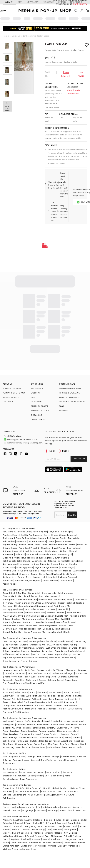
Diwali (6, 807)
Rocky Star (8, 538)
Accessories (70, 702)
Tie (16, 712)
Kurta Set (81, 757)
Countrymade (49, 593)
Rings (46, 721)
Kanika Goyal (67, 567)
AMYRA (77, 654)
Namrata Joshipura (30, 564)
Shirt (47, 776)
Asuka (70, 599)
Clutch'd (24, 645)
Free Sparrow (48, 791)
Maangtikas (9, 725)
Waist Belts (66, 741)
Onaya (51, 541)
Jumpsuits (73, 677)
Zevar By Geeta (11, 648)
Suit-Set (16, 699)
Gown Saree (71, 680)
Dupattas (19, 680)
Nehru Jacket (21, 692)
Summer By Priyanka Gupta (52, 538)
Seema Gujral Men (48, 626)
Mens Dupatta (44, 702)
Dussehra (78, 807)
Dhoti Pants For (48, 760)
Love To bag (80, 641)
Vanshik (55, 596)
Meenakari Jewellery (45, 728)
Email (50, 451)
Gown (8, 673)
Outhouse (35, 645)
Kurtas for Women (55, 670)
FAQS (62, 406)
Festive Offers (39, 683)
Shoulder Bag (78, 744)
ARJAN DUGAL (10, 616)
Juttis (12, 741)
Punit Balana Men (62, 606)
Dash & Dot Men (19, 593)
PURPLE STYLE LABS (12, 388)
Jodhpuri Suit (72, 699)
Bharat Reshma (66, 603)
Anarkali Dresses (21, 760)
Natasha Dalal (24, 532)
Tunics (47, 673)
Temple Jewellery (48, 731)
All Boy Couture (36, 795)
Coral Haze (48, 654)
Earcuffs (31, 725)
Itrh (44, 577)
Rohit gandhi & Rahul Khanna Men (20, 599)
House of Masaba (63, 571)
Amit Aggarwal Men (13, 609)
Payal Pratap (59, 548)
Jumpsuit (57, 702)
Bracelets (37, 721)
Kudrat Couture (12, 619)
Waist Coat (9, 696)
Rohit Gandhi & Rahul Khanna (41, 554)
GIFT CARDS (36, 402)
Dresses (82, 670)
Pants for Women (13, 677)
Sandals (77, 737)
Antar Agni (66, 532)
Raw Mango (9, 532)
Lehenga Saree (56, 680)
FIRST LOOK (8, 402)
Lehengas (7, 670)
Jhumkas (65, 734)
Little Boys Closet (76, 788)
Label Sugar (56, 44)
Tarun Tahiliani (28, 558)
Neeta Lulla (76, 561)
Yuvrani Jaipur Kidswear (27, 791)
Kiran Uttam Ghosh (38, 545)
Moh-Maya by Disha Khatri (42, 641)
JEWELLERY (33, 2)
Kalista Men (62, 616)
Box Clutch (22, 747)
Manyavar (22, 541)
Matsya (25, 574)
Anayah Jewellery (31, 651)
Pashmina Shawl (37, 747)
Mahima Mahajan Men (33, 619)
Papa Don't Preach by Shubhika (35, 548)
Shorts (68, 696)
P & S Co (20, 788)
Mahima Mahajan (58, 545)
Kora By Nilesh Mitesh (59, 632)
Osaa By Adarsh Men (26, 538)
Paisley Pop (54, 658)
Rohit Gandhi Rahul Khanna (17, 561)
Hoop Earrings (10, 737)
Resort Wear (30, 677)
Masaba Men (53, 619)
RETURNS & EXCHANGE (69, 393)
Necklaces (8, 721)
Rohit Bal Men (45, 599)
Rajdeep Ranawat (12, 551)
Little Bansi (32, 788)
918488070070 (80, 4)
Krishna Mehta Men (25, 606)
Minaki (83, 648)
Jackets (62, 677)
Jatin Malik (63, 609)
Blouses (42, 680)
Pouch (56, 741)
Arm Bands (72, 725)
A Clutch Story (77, 651)
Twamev (9, 603)
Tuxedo (6, 702)
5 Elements (25, 654)
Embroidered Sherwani (14, 776)
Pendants (28, 728)
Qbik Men (51, 609)
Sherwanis (71, 670)
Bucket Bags (40, 744)
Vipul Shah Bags (63, 654)
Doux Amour (61, 651)
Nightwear (31, 680)
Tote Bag (65, 744)
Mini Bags (53, 744)
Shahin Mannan (50, 580)
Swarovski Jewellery (67, 728)
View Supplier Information (74, 92)
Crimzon (33, 661)
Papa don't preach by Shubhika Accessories (25, 658)
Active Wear (74, 709)
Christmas (41, 810)
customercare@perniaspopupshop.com (25, 443)
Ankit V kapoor (66, 593)
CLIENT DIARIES (38, 419)
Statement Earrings (30, 734)
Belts (5, 741)
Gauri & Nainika (64, 541)
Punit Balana (74, 548)
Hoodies (51, 696)
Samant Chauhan (69, 564)
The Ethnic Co (38, 603)
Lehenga (31, 757)
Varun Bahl (63, 561)
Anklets (83, 725)
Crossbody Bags (24, 744)
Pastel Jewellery (29, 731)
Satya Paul (54, 532)
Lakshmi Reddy (58, 788)
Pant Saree (8, 683)
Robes (60, 696)
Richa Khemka (33, 577)
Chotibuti (44, 788)
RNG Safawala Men (65, 622)
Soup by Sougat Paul (29, 571)
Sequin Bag (9, 747)
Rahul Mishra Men (45, 622)
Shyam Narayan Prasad (47, 567)
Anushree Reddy (11, 535)
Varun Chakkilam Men (35, 632)
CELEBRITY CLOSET (39, 406)
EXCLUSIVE (36, 393)
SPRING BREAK (10, 629)
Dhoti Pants (81, 673)
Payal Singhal (44, 558)
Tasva (6, 593)
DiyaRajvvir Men (26, 616)
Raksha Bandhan (51, 807)
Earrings (19, 721)
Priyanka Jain (10, 571)
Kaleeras (21, 725)
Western (58, 705)
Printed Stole (76, 747)
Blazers (6, 699)
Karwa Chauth (67, 810)
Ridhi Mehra (9, 541)
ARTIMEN (51, 612)
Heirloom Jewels (13, 728)
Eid (39, 807)
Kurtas (52, 692)
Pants (66, 692)
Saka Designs (19, 795)
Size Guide (81, 74)
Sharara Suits (68, 757)
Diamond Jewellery (68, 731)
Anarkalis (19, 670)
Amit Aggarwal (10, 564)
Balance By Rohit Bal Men (56, 629)
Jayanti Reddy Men (12, 632)
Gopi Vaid (47, 571)
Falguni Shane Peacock (64, 535)
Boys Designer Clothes (14, 772)
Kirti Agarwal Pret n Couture (60, 795)
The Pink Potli (11, 645)
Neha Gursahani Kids (68, 791)
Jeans (44, 699)
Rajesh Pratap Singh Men (36, 596)
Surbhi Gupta (69, 574)
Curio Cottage (10, 641)
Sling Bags (8, 744)
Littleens (7, 795)
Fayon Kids (8, 788)
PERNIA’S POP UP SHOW (14, 393)
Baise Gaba (74, 538)
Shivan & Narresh (37, 541)
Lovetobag (48, 651)
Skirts (53, 677)
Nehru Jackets (54, 772)
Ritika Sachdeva (11, 661)
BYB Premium (9, 798)
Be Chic (36, 654)
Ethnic (49, 705)
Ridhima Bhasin (68, 551)
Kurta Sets (30, 670)
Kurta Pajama (56, 699)
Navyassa (8, 791)
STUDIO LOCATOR (11, 397)
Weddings (53, 810)
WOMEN (9, 2)
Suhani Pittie (69, 658)
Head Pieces (43, 725)
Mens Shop (31, 709)
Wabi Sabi (60, 599)
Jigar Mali (52, 577)
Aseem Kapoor (10, 584)
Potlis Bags (22, 741)
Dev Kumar (8, 606)
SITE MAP (63, 411)
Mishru (72, 545)
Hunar (73, 645)
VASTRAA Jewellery (51, 645)
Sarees (41, 670)
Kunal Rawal (81, 599)
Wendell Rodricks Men (30, 629)
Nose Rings (77, 721)
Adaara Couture (68, 577)
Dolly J (47, 535)
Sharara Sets (19, 673)
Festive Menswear (47, 709)
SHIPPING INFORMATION (70, 388)
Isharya (23, 641)
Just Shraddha (53, 648)
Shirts (33, 692)
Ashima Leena (39, 561)
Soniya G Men (66, 626)
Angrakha (17, 702)
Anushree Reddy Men (13, 612)
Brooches (24, 712)
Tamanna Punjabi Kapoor (28, 580)
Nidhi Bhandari (10, 654)
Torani (34, 574)
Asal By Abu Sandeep (31, 535)
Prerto (24, 661)
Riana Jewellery (13, 651)
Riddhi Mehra (52, 551)
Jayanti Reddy (10, 545)
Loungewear (9, 705)
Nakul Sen (82, 545)
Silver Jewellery (11, 734)
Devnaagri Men (44, 606)
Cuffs (28, 721)
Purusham (51, 603)
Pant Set (62, 709)
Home (6, 36)
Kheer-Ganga (22, 603)
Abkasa (61, 612)
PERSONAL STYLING (40, 411)
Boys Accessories (29, 779)
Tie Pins (20, 696)
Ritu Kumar (8, 554)
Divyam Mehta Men (12, 596)
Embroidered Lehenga (48, 757)
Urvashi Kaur (66, 580)
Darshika (80, 603)
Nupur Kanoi (11, 548)
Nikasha (52, 561)
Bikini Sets (44, 677)
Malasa (57, 574)
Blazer (40, 776)
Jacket (31, 776)
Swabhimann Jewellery (32, 648)
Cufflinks (40, 705)
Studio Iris (8, 580)
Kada (60, 737)
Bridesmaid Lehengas (63, 673)
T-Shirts (77, 696)
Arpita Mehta (80, 571)
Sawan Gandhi (12, 574)
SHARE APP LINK (79, 459)
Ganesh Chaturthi (12, 810)
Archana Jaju (10, 577)
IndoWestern (70, 705)
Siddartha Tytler (11, 558)
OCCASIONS (37, 415)
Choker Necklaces (28, 737)
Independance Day (26, 807)
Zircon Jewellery (11, 731)
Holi (13, 807)
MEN (20, 2)
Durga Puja (28, 810)
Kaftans (38, 673)
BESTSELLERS (37, 388)
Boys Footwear (11, 779)
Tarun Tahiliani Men (34, 609)
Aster (65, 645)
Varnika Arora (65, 641)
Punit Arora (29, 622)
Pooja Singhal (40, 532)
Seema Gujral (65, 554)
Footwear (8, 712)
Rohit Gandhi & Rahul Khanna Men (20, 626)
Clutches (34, 741)
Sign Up (72, 515)
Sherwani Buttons (31, 699)
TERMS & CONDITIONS (69, 397)
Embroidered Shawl (57, 747)
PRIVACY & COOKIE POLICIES (72, 402)
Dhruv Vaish (34, 593)
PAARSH (65, 619)
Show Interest (66, 74)
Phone (65, 451)
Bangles (55, 721)
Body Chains (58, 725)
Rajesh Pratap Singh (33, 551)
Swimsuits (8, 680)
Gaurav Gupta (60, 558)
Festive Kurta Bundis (13, 709)
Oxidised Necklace (48, 737)
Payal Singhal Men (12, 622)
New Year (81, 810)
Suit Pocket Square (35, 696)
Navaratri (66, 807)
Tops (30, 673)
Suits (59, 692)
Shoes (68, 737)
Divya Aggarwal (25, 567)
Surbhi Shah (9, 567)
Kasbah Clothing (78, 616)
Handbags (46, 741)
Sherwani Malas (25, 705)
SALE (33, 397)
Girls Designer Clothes (14, 757)
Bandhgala (29, 702)
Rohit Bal (20, 554)
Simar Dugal (45, 574)
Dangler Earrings (50, 734)
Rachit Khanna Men (35, 612)
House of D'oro (70, 648)
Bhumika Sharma (50, 564)
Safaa (21, 577)
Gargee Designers (45, 616)
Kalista (23, 545)
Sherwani (42, 692)
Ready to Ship (23, 683)
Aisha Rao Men (74, 612)
